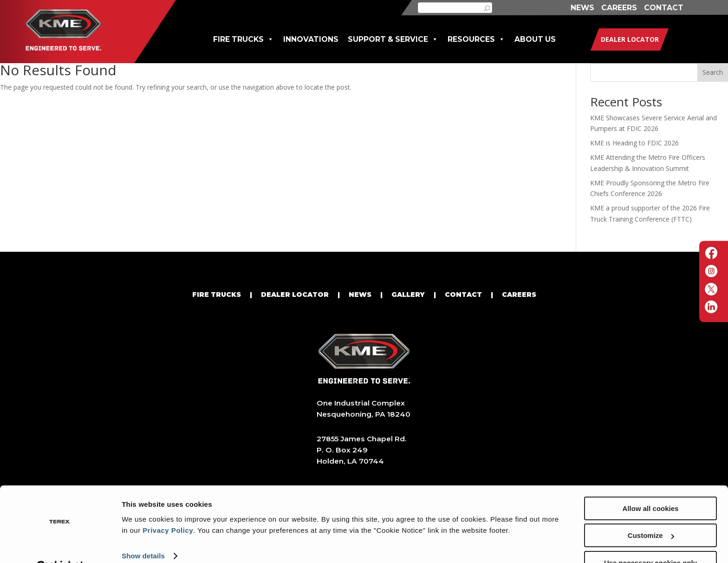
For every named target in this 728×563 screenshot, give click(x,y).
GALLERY (408, 295)
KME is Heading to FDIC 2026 (634, 143)
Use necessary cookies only (650, 540)
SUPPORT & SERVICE (393, 39)
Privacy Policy (168, 507)
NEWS (582, 8)
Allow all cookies (651, 486)
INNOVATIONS (311, 39)
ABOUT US (535, 39)
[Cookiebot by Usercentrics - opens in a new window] (60, 545)
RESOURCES (476, 39)
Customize (651, 513)
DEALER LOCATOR (295, 295)
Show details (143, 533)
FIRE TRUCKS (244, 39)
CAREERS (619, 8)
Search (713, 72)
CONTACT (664, 8)
